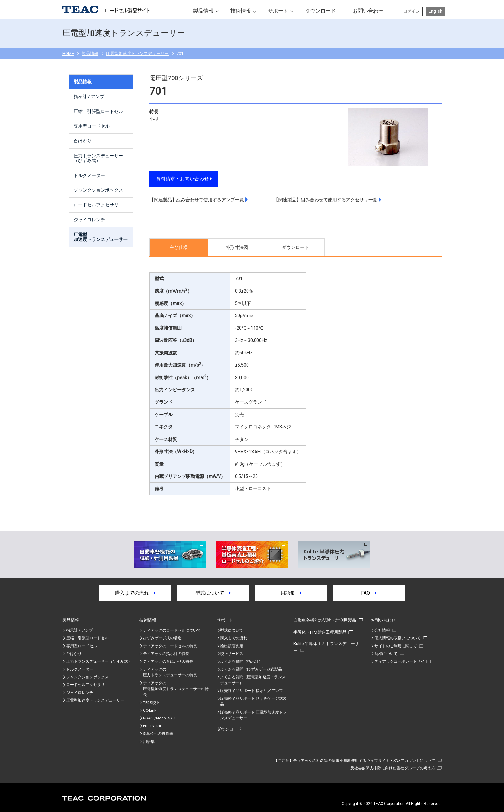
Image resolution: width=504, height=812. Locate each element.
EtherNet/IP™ (154, 726)
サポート (278, 11)
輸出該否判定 (232, 646)
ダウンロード (320, 11)
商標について (386, 654)
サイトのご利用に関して (396, 646)
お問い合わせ (368, 11)
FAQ (369, 593)
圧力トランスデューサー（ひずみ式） (98, 158)
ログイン (411, 11)
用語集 (291, 593)
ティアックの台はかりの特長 (168, 661)
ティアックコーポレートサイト (401, 661)
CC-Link (150, 710)
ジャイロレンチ (89, 220)
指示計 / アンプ (89, 96)
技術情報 (241, 11)
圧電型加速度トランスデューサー (137, 54)
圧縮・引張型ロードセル (98, 111)
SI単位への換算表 (158, 734)
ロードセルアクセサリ (96, 205)
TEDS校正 (151, 703)
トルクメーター (89, 175)
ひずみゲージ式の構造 (162, 638)
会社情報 (382, 630)
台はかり (83, 141)
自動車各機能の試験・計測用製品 (325, 620)
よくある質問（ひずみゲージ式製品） (253, 669)
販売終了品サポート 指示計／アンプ (252, 691)
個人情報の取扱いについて (398, 638)
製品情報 (203, 11)
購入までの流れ (135, 593)
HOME (68, 54)
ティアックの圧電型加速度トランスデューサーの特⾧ (176, 689)
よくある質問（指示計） (241, 661)
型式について (213, 593)
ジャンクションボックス (98, 190)
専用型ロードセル (92, 126)
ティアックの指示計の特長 (166, 654)
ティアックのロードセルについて (172, 630)
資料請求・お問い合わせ (184, 179)
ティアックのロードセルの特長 (170, 646)
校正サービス (232, 654)
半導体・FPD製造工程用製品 (320, 632)
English (436, 11)
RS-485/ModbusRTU (160, 718)
